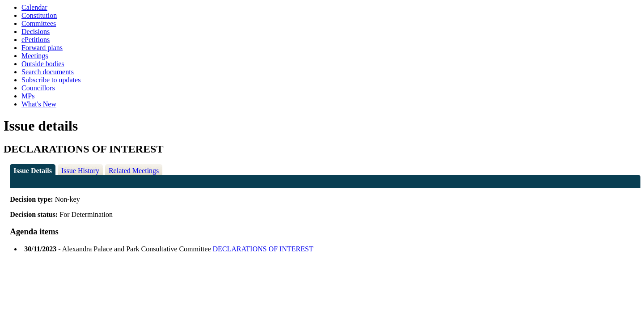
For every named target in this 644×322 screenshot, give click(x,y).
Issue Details (33, 171)
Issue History (80, 171)
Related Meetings (134, 171)
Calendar (34, 7)
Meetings (35, 56)
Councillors (38, 88)
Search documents (48, 72)
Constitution (39, 15)
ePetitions (36, 40)
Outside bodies (43, 64)
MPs (28, 96)
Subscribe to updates (51, 80)
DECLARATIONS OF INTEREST (263, 249)
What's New (39, 104)
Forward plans (42, 48)
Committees (39, 23)
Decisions (36, 32)
